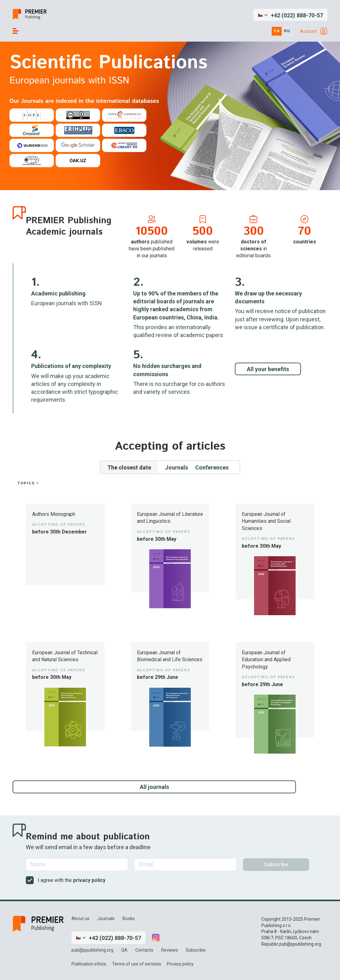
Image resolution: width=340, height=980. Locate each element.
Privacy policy (180, 964)
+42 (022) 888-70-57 (297, 15)
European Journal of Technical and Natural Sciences (65, 656)
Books (129, 919)
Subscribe (196, 950)
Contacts (144, 950)
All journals (154, 787)
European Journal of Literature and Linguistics (170, 518)
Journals (176, 467)
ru (287, 31)
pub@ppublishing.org (92, 950)
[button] (290, 15)
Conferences (212, 467)
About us (80, 919)
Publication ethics (89, 964)
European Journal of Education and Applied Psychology (266, 660)
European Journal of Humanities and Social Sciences (266, 521)
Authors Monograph (54, 514)
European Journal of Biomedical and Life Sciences (170, 656)
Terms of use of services (137, 964)
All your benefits (268, 369)
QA (124, 950)
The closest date (129, 467)
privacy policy (89, 880)
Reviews (170, 950)
